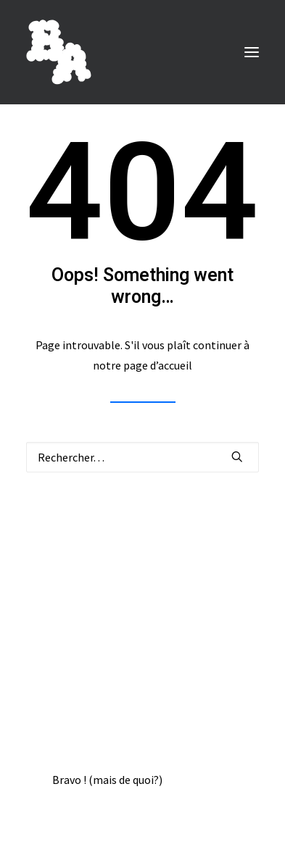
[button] (252, 52)
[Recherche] (142, 457)
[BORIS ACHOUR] (59, 52)
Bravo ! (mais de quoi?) (107, 780)
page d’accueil (158, 365)
